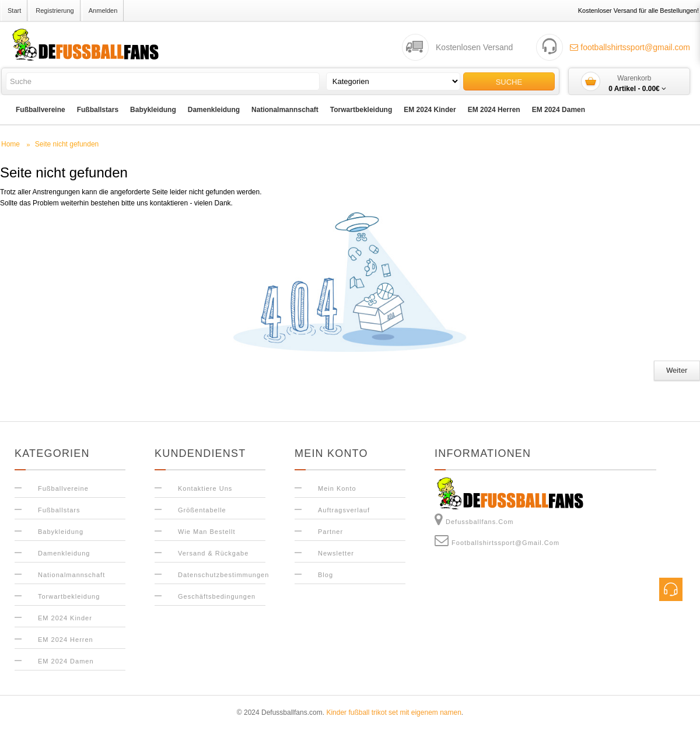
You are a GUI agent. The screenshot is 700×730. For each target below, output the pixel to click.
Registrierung (55, 11)
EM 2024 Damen (559, 110)
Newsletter (336, 553)
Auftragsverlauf (344, 510)
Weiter (677, 371)
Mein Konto (337, 488)
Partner (330, 532)
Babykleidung (153, 110)
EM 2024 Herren (494, 110)
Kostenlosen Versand (474, 47)
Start (14, 11)
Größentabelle (202, 510)
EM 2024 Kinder (430, 110)
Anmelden (103, 11)
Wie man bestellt (207, 532)
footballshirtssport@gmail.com (630, 47)
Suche (509, 82)
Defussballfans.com (474, 519)
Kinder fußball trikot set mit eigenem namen (393, 712)
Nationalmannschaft (285, 110)
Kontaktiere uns (205, 488)
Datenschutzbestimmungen (223, 575)
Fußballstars (98, 110)
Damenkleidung (214, 110)
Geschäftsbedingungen (217, 596)
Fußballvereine (41, 110)
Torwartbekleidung (361, 110)
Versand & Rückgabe (213, 553)
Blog (325, 575)
